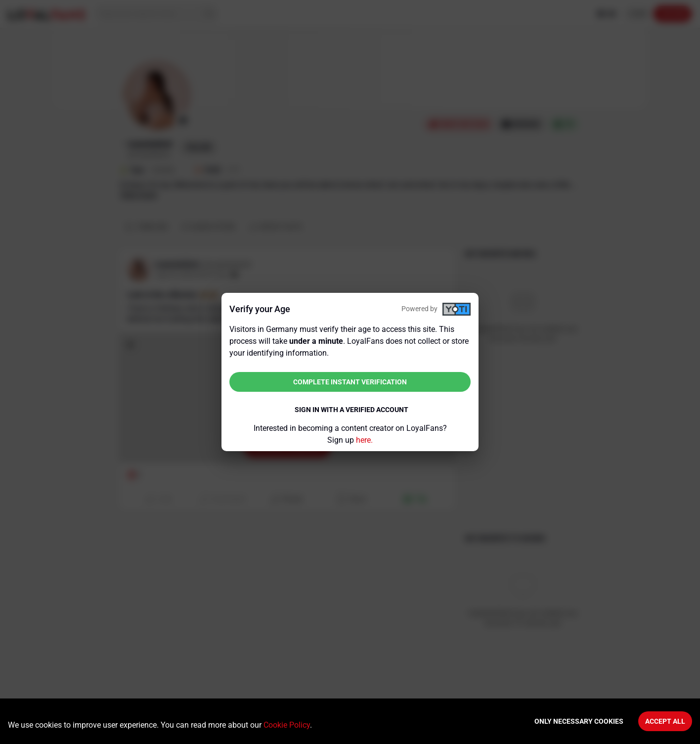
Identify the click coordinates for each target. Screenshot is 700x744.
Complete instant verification (350, 382)
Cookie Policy (287, 725)
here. (364, 440)
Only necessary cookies (579, 721)
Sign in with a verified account (351, 410)
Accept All (665, 721)
